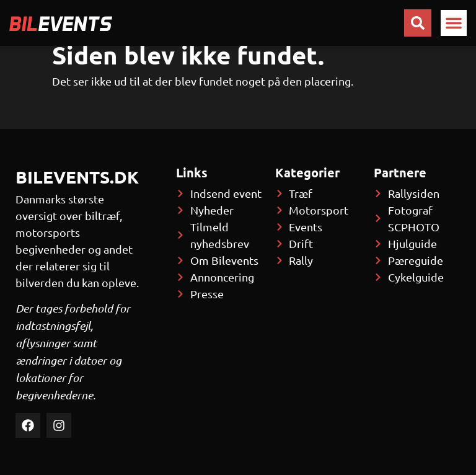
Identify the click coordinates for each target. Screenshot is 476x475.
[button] (454, 23)
